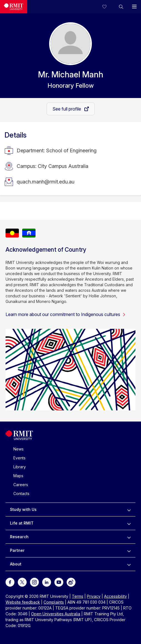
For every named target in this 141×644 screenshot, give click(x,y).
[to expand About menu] (129, 564)
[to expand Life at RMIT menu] (129, 523)
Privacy (94, 596)
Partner (17, 550)
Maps (18, 476)
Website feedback (23, 602)
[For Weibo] (71, 582)
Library (20, 467)
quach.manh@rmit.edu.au (46, 182)
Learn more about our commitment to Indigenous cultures (66, 314)
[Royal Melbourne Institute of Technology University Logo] (14, 7)
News (18, 449)
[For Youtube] (59, 582)
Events (19, 458)
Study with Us (23, 509)
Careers (21, 485)
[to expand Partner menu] (129, 550)
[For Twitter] (22, 582)
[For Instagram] (34, 582)
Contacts (21, 494)
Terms (78, 596)
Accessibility (115, 596)
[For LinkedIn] (47, 582)
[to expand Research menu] (129, 537)
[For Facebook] (10, 582)
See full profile (67, 109)
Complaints (54, 602)
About (16, 564)
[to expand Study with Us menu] (129, 510)
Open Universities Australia (56, 614)
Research (19, 537)
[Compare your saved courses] (108, 7)
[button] (121, 7)
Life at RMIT (22, 523)
